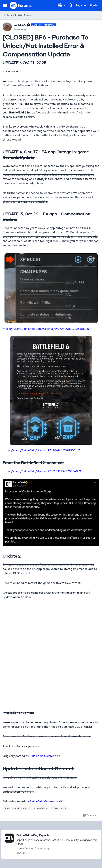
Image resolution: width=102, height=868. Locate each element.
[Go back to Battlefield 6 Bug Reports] (57, 835)
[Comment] (91, 815)
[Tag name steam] (55, 808)
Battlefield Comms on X (45, 756)
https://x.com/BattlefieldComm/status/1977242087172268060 (45, 329)
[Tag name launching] (20, 808)
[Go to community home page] (21, 5)
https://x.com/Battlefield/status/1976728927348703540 (40, 471)
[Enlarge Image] (51, 288)
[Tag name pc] (30, 808)
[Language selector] (62, 5)
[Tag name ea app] (7, 808)
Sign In (93, 5)
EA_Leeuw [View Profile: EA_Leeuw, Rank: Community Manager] (20, 25)
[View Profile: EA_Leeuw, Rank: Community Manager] (7, 27)
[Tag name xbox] (64, 808)
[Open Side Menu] (5, 5)
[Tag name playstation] (41, 808)
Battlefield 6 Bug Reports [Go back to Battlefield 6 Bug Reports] (17, 15)
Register (81, 5)
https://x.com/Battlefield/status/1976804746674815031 (40, 450)
